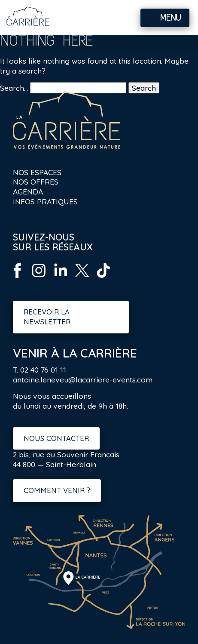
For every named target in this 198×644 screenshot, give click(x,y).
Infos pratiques (45, 201)
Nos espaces (37, 172)
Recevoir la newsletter (47, 317)
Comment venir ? (57, 490)
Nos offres (36, 182)
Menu (171, 18)
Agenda (28, 191)
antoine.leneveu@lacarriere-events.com (83, 379)
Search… (14, 88)
